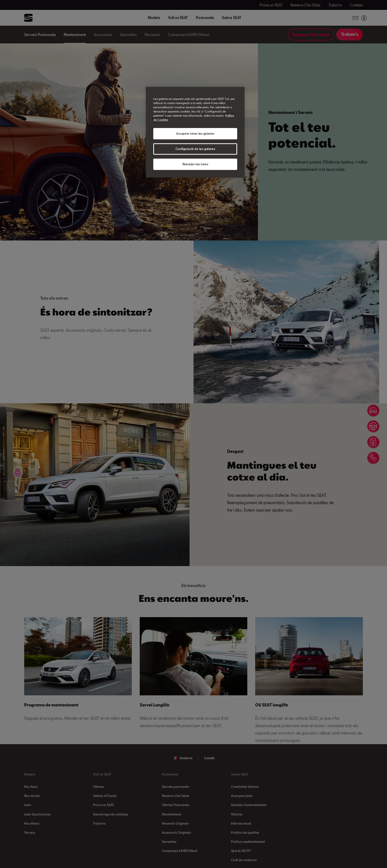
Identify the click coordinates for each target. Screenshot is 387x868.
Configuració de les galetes (195, 149)
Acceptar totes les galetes (195, 134)
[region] (195, 132)
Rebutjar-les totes (195, 164)
